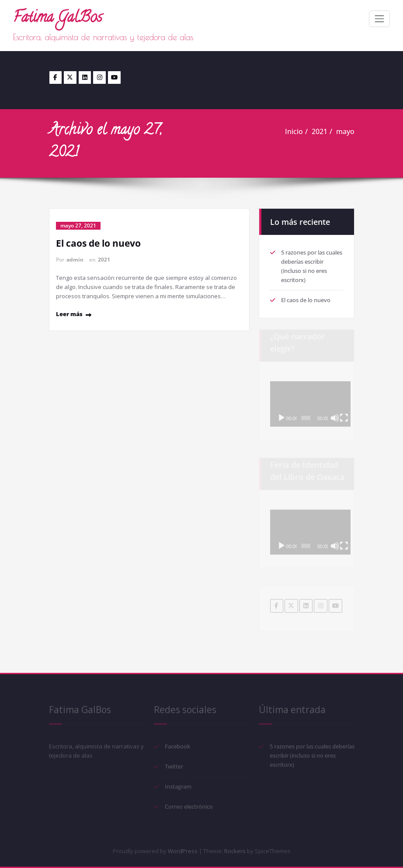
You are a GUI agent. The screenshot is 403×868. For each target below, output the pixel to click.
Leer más (69, 314)
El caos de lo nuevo (98, 243)
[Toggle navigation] (379, 19)
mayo (345, 131)
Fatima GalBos (58, 19)
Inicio (294, 131)
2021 (320, 131)
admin (75, 260)
